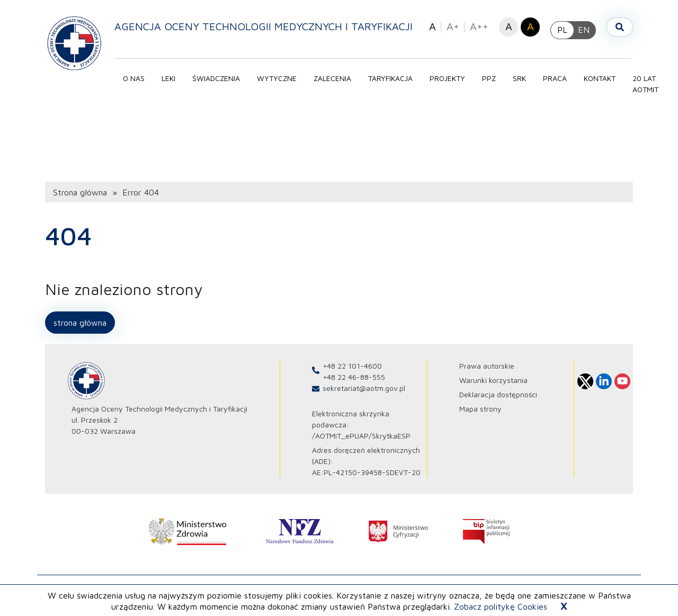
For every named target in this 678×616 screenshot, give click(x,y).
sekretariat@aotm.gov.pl (364, 392)
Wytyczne (279, 78)
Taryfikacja (392, 78)
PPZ (491, 78)
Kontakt (602, 78)
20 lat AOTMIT (648, 84)
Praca (557, 78)
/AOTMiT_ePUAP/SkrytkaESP (361, 439)
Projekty (449, 78)
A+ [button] (453, 26)
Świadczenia (218, 78)
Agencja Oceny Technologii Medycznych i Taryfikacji (266, 26)
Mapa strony (480, 412)
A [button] (432, 26)
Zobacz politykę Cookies (501, 606)
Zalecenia (334, 78)
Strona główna (80, 196)
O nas (136, 78)
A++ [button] (479, 26)
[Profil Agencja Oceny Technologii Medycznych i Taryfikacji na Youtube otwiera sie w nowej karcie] (622, 385)
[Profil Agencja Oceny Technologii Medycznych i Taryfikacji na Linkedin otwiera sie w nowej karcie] (604, 385)
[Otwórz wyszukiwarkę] (620, 27)
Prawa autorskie (487, 369)
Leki (171, 78)
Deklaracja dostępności (498, 398)
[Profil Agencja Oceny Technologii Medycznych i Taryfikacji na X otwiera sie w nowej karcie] (585, 385)
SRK (521, 78)
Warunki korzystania (493, 384)
